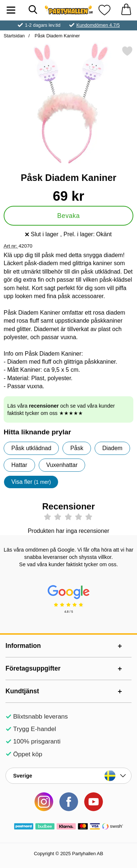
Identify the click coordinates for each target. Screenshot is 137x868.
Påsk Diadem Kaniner (56, 36)
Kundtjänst (22, 691)
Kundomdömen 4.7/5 (98, 25)
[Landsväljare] (68, 776)
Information (23, 646)
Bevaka (69, 216)
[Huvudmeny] (11, 10)
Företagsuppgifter (33, 668)
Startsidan (14, 36)
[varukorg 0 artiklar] (126, 10)
